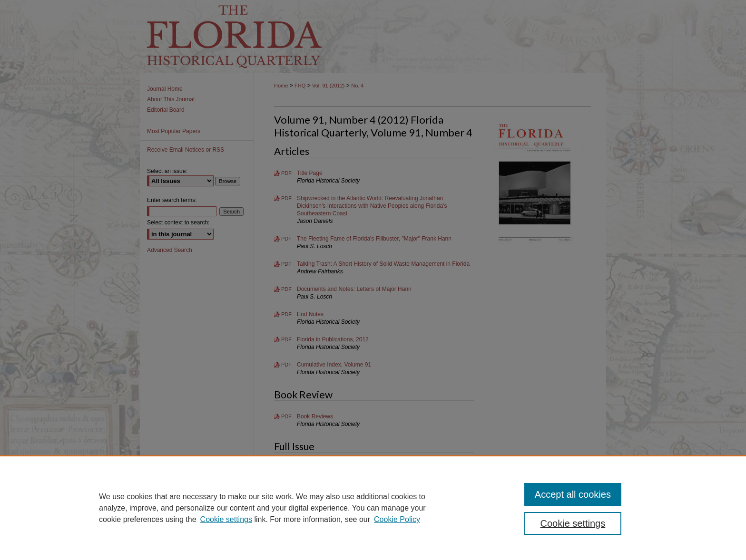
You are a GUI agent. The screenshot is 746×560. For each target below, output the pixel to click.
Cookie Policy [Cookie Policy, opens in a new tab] (397, 519)
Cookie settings (226, 519)
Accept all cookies (573, 494)
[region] (373, 508)
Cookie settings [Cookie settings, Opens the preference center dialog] (573, 523)
